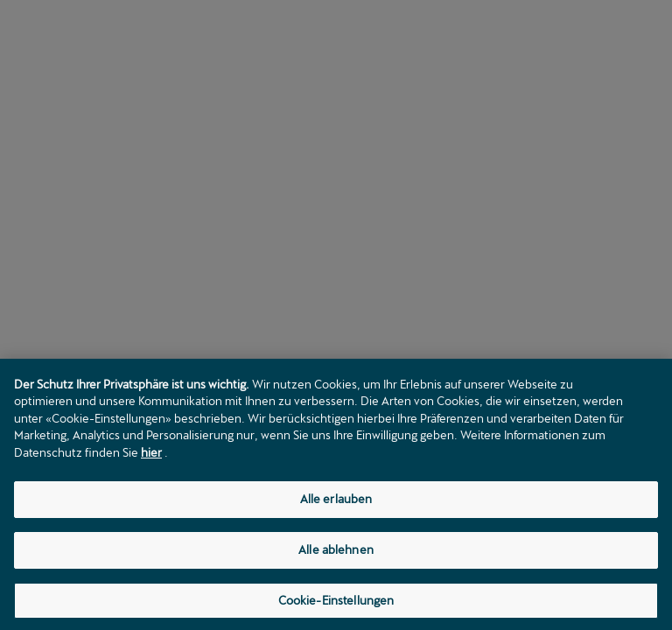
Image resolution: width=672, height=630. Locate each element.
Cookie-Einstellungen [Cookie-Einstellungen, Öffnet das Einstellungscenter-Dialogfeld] (336, 604)
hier (151, 456)
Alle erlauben (336, 502)
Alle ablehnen (336, 553)
